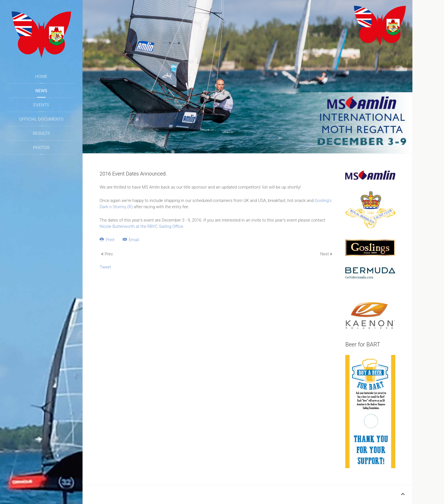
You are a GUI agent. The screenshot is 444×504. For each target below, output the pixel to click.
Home (41, 77)
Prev (107, 254)
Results (41, 133)
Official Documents (41, 119)
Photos (41, 148)
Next (326, 254)
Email (131, 240)
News (41, 91)
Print (108, 240)
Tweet (105, 267)
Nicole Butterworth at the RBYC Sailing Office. (142, 226)
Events (41, 105)
